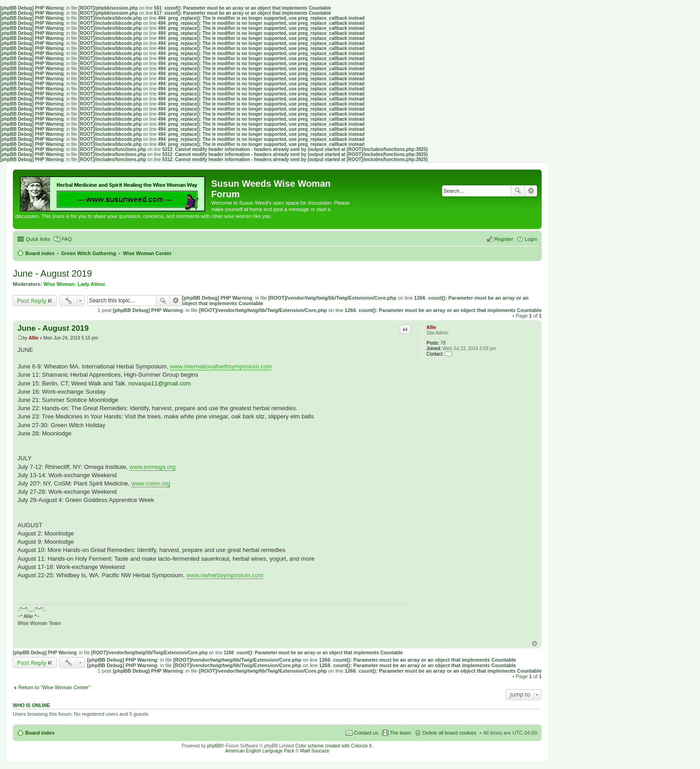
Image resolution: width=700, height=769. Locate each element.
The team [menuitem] (400, 733)
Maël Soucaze (315, 751)
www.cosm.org (151, 483)
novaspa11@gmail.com (160, 383)
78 (443, 343)
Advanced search (531, 191)
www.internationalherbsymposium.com (221, 366)
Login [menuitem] (531, 239)
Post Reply (32, 301)
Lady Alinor (91, 284)
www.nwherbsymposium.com (225, 575)
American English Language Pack (260, 751)
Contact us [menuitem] (366, 733)
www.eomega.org (152, 467)
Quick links (38, 239)
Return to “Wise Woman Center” (54, 687)
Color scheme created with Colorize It (333, 746)
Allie (431, 327)
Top (535, 644)
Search (518, 191)
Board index (40, 733)
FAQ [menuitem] (67, 239)
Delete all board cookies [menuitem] (449, 733)
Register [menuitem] (504, 239)
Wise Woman (59, 284)
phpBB (214, 746)
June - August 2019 (52, 273)
